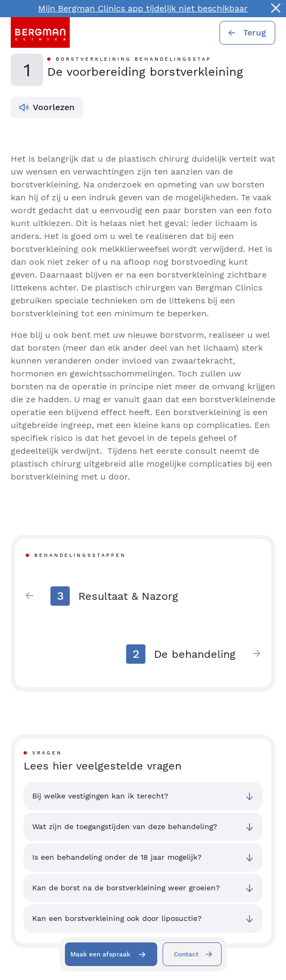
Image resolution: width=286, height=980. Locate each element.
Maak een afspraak (100, 954)
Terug (255, 32)
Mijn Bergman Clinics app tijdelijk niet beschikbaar (143, 8)
